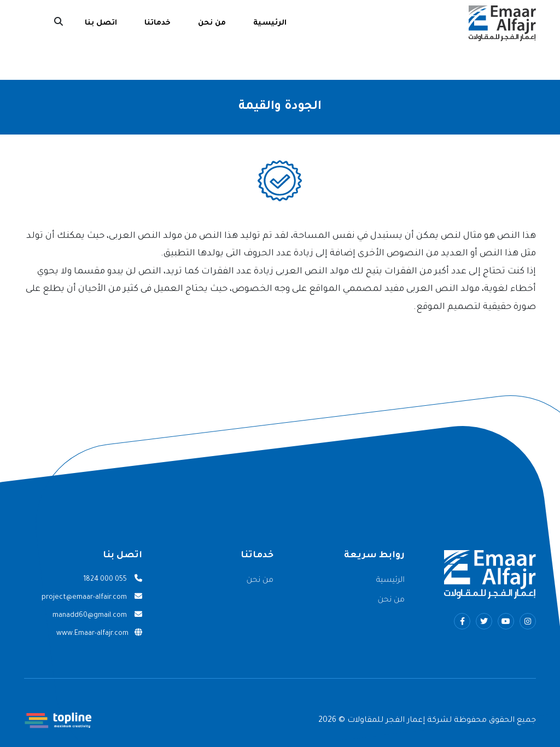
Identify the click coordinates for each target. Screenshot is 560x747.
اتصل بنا (101, 23)
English (28, 24)
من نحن (212, 23)
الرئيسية (270, 23)
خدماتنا (157, 23)
